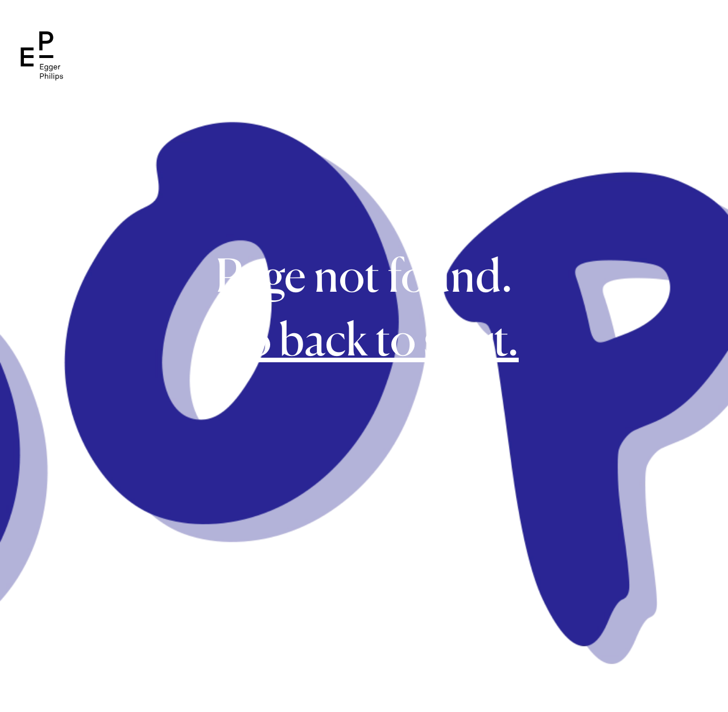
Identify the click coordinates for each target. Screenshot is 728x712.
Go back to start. (364, 339)
